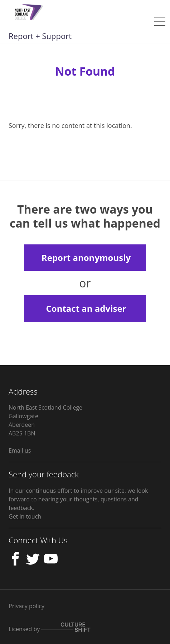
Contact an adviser (86, 308)
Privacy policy (26, 606)
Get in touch (25, 516)
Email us (20, 450)
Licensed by (50, 629)
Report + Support (40, 36)
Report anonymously (86, 257)
